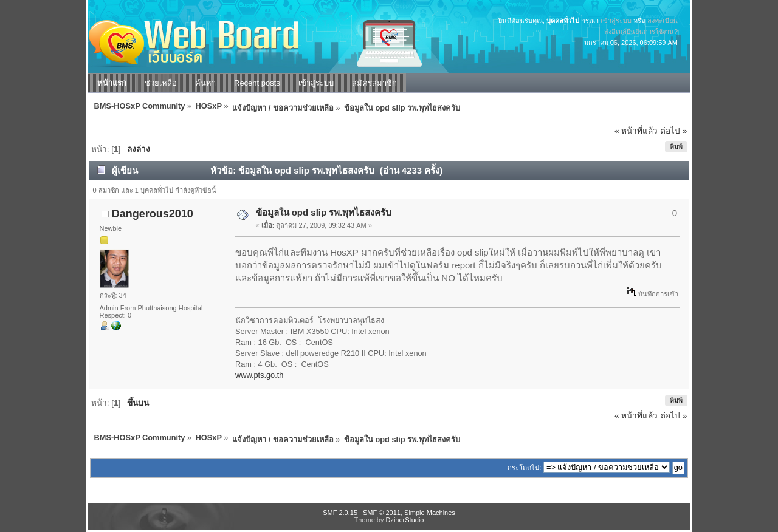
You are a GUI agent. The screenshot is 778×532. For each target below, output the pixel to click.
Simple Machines (430, 513)
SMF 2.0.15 (340, 513)
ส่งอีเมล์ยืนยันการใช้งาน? (641, 32)
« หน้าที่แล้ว (636, 131)
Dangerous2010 (153, 214)
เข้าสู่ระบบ (616, 21)
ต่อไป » (673, 131)
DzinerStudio (404, 520)
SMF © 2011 (382, 513)
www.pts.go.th (259, 375)
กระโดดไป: (524, 468)
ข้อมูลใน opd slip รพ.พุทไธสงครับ (324, 212)
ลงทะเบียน (663, 21)
